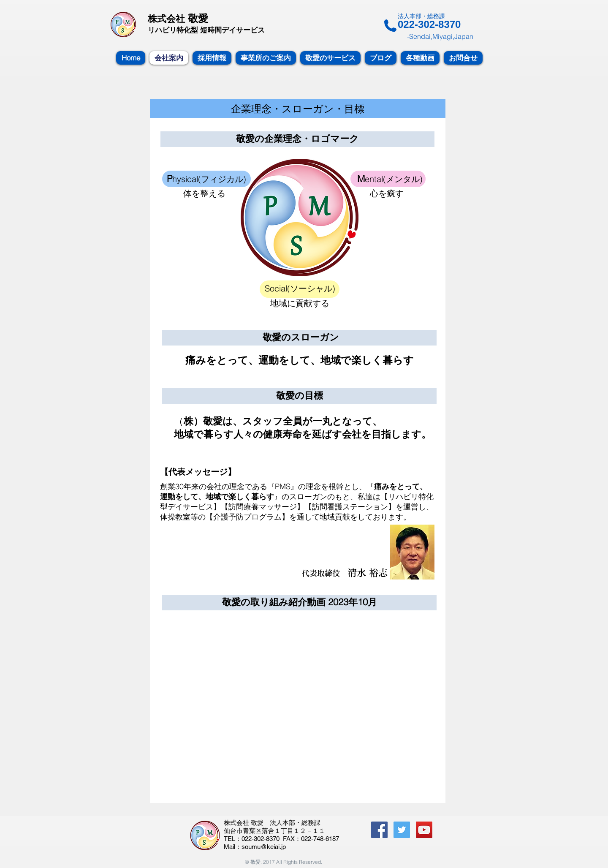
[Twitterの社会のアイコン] (402, 830)
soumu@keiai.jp (264, 847)
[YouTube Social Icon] (424, 830)
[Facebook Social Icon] (379, 830)
